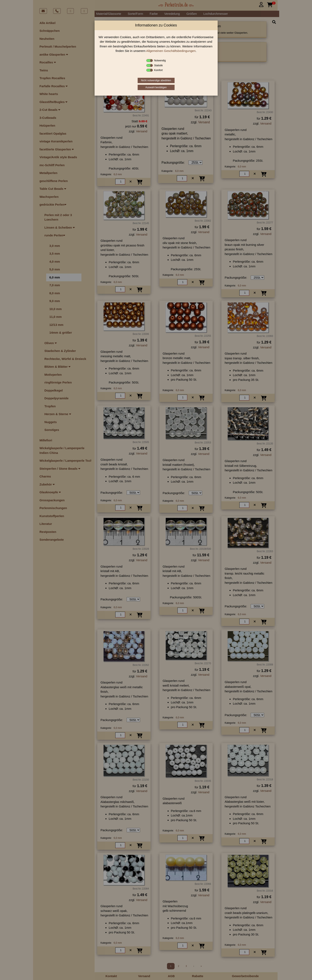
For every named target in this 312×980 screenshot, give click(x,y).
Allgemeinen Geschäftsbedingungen (171, 51)
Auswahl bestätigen (156, 87)
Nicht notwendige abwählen (156, 80)
